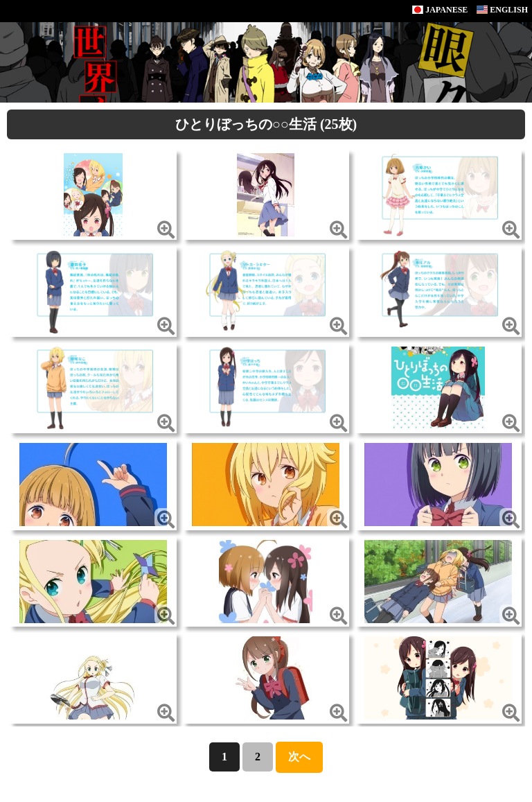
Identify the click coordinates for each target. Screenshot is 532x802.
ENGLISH (502, 10)
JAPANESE (440, 10)
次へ (299, 757)
